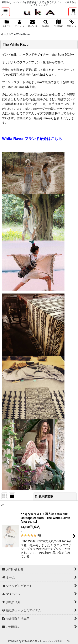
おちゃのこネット (32, 641)
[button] (5, 12)
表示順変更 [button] (44, 497)
